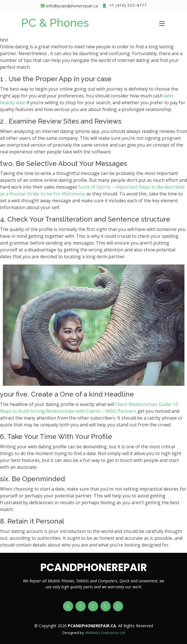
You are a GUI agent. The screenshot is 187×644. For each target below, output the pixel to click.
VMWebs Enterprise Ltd (105, 633)
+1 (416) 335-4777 (124, 6)
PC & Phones (55, 23)
